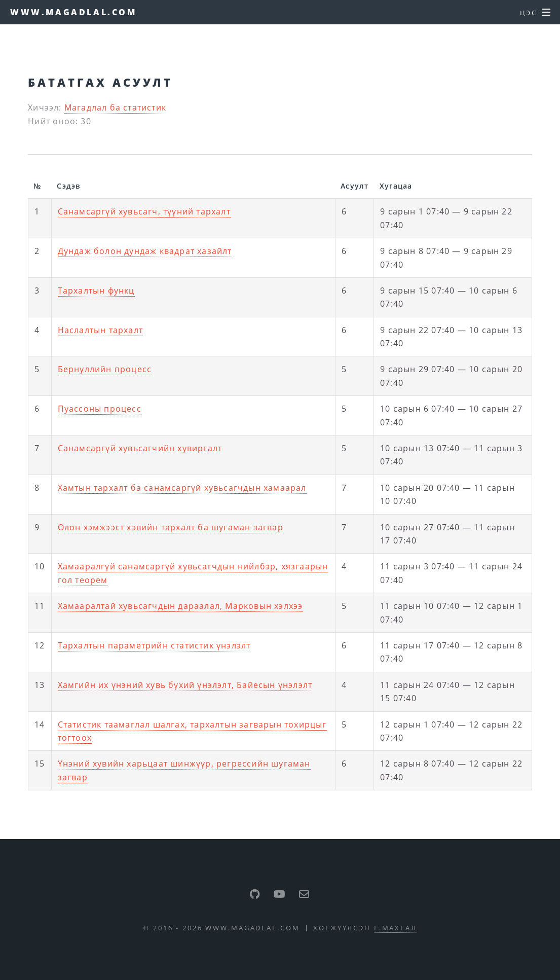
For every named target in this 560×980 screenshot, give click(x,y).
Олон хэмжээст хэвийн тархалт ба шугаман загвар (171, 527)
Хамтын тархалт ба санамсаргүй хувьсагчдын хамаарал (182, 488)
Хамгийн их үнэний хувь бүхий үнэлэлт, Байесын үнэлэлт (185, 685)
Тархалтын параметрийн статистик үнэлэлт (154, 645)
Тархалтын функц (96, 291)
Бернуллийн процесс (105, 369)
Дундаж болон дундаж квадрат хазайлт (145, 251)
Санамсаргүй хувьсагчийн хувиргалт (140, 448)
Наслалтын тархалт (100, 330)
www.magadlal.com (73, 12)
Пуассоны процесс (100, 409)
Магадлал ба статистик (115, 107)
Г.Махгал (396, 928)
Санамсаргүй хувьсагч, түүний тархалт (144, 211)
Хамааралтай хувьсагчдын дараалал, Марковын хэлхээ (180, 606)
